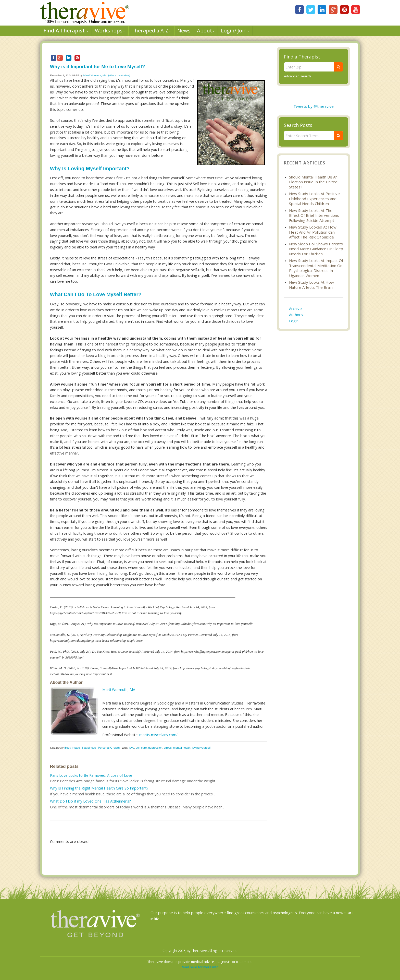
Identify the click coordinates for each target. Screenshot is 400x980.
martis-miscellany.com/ (158, 735)
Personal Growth (109, 748)
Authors (296, 315)
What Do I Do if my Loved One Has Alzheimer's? (90, 801)
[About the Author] (119, 75)
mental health (182, 748)
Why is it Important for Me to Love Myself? (97, 67)
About (206, 31)
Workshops (110, 31)
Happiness (89, 748)
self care (141, 748)
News (184, 31)
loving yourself (201, 748)
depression (155, 748)
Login (294, 321)
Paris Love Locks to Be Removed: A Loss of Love (91, 775)
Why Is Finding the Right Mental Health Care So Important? (99, 788)
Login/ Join (235, 31)
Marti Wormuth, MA (95, 75)
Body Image (72, 748)
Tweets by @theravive (314, 106)
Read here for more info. (200, 967)
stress (168, 748)
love (132, 748)
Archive (295, 308)
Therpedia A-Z (151, 31)
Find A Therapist (66, 31)
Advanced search (297, 76)
